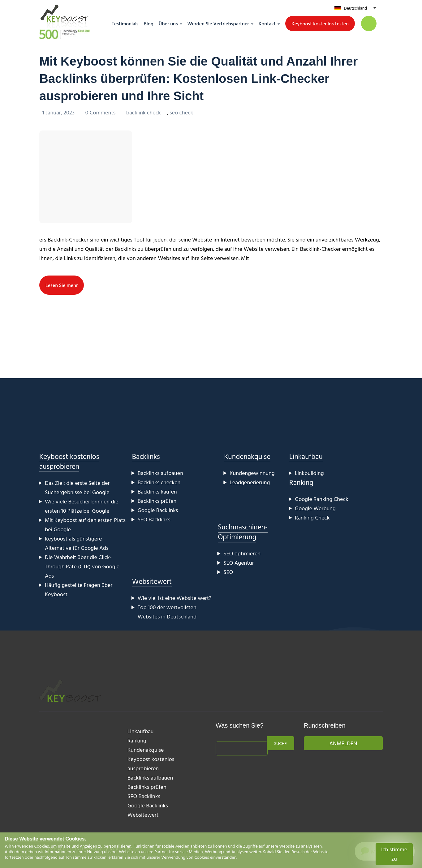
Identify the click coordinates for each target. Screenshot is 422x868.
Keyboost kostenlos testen (320, 24)
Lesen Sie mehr (62, 285)
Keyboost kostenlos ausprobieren (69, 461)
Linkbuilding (309, 473)
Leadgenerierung (250, 482)
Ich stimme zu (394, 854)
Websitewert (152, 581)
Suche (280, 743)
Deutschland (355, 8)
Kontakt (267, 24)
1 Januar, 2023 (59, 112)
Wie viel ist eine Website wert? (175, 598)
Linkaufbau (306, 456)
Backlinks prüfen (157, 501)
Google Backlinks (158, 510)
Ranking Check (312, 517)
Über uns (168, 24)
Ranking (301, 482)
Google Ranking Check (322, 499)
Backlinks (146, 456)
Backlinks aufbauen (160, 473)
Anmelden (343, 743)
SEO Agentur (239, 563)
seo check (181, 112)
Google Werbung (315, 508)
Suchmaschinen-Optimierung (243, 532)
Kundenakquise (247, 456)
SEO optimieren (242, 553)
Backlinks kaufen (157, 492)
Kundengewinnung (252, 473)
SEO (228, 572)
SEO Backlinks (154, 519)
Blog (149, 24)
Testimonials (125, 24)
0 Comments (101, 112)
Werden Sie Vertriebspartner (218, 24)
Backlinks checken (159, 482)
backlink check (144, 112)
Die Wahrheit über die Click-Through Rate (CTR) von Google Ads (82, 566)
